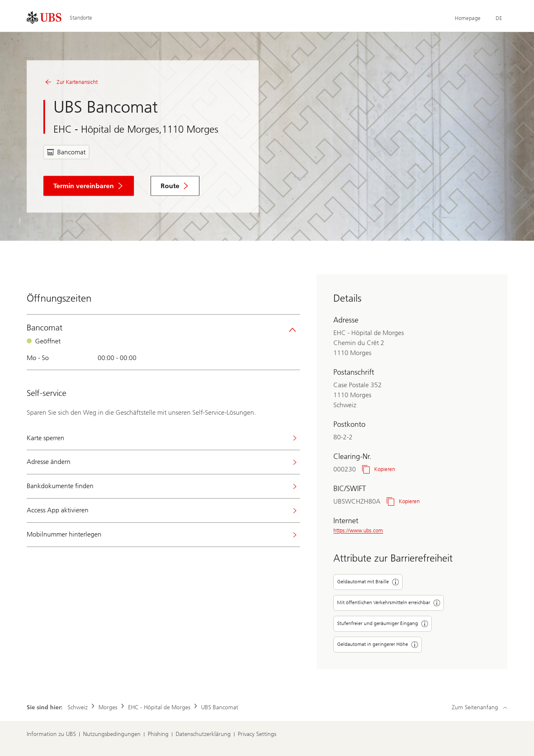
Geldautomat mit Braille (368, 582)
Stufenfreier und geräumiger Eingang (383, 624)
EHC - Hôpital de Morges (159, 707)
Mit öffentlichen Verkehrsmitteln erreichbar (389, 603)
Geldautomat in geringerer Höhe (378, 645)
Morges (108, 707)
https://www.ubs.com (358, 530)
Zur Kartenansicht (71, 82)
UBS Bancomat (220, 707)
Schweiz (78, 707)
